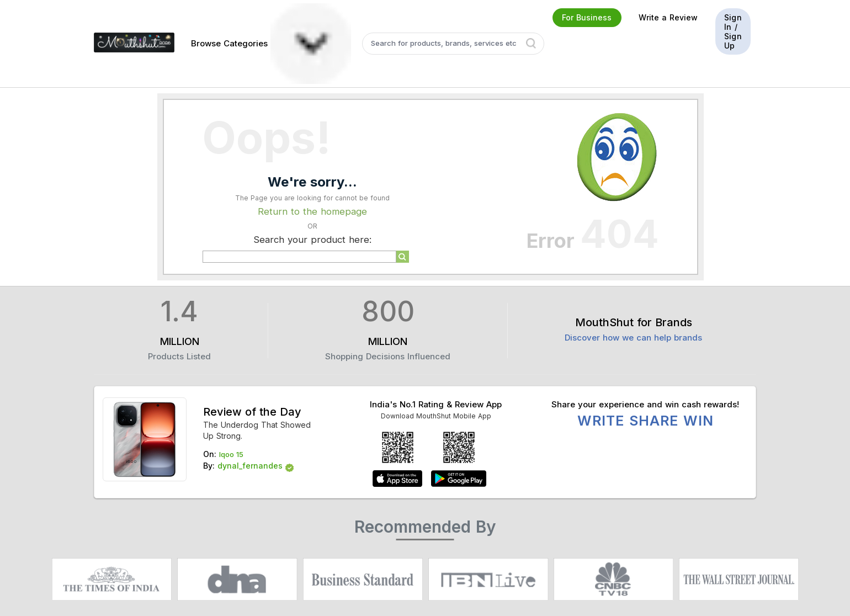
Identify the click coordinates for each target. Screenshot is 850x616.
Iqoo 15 (231, 454)
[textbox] (453, 44)
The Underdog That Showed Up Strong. (257, 430)
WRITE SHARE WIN (646, 421)
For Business (587, 17)
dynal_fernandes (250, 466)
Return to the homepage (312, 211)
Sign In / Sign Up (733, 31)
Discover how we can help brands (633, 338)
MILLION (180, 342)
